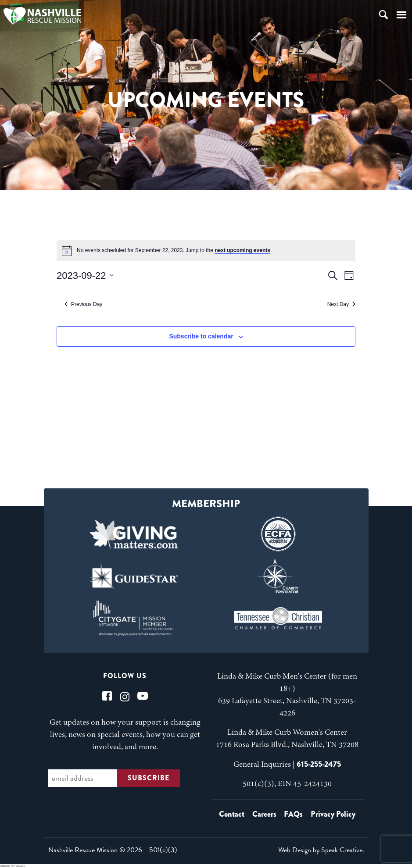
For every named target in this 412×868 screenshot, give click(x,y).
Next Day (341, 304)
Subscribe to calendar (201, 336)
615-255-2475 (319, 764)
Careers (264, 814)
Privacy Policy (333, 814)
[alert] (206, 251)
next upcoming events (242, 250)
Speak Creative (342, 850)
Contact (232, 814)
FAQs (293, 814)
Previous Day (83, 304)
